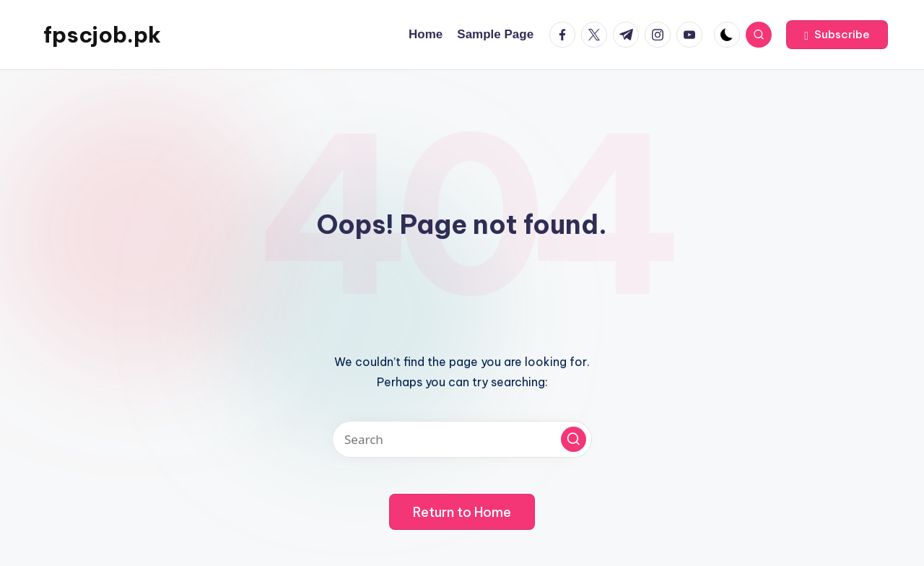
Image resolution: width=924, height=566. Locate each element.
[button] (837, 35)
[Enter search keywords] (462, 439)
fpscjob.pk (102, 35)
